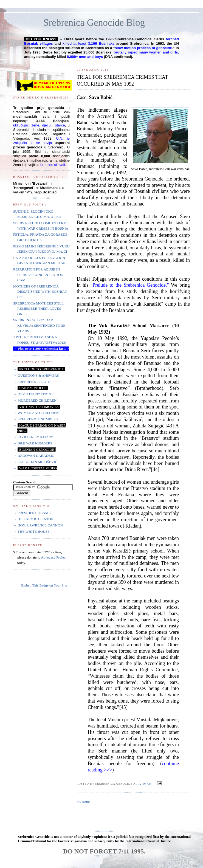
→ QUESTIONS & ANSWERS (36, 375)
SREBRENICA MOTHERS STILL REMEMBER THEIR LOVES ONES (38, 309)
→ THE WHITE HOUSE (31, 532)
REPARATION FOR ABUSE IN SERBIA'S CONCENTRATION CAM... (38, 275)
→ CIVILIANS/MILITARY (33, 437)
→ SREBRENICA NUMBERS (36, 419)
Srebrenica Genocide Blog (94, 23)
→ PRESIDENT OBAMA (32, 513)
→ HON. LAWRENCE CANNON (38, 525)
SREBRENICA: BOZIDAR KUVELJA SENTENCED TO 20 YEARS (39, 325)
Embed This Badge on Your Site (44, 585)
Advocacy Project (54, 557)
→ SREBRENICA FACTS (32, 382)
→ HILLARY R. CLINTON (33, 519)
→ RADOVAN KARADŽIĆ (34, 456)
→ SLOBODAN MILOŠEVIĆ (35, 462)
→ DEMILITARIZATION (32, 394)
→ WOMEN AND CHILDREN (36, 413)
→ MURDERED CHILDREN (35, 400)
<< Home (84, 802)
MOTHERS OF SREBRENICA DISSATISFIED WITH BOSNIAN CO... (40, 292)
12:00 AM (145, 784)
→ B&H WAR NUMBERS (33, 443)
